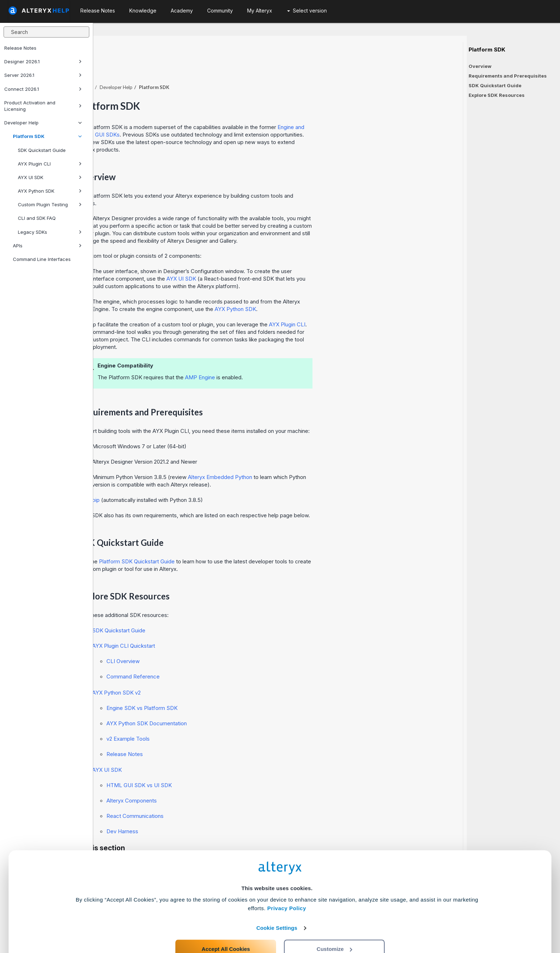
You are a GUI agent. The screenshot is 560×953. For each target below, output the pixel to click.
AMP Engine (293, 358)
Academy (182, 11)
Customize (335, 921)
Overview (480, 66)
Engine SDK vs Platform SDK (235, 688)
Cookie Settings (277, 900)
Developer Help (43, 123)
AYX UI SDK (50, 177)
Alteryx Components (225, 781)
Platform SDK (47, 136)
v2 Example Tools (221, 719)
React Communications (228, 796)
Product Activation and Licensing (43, 106)
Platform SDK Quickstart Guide (230, 542)
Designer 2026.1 (43, 61)
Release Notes (20, 48)
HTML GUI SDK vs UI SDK (232, 766)
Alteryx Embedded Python (313, 457)
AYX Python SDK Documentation (240, 704)
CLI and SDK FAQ (37, 218)
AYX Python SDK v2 (210, 673)
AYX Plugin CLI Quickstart (217, 626)
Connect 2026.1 (43, 89)
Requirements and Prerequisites (508, 76)
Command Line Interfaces (42, 259)
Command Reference (226, 657)
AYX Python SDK (50, 191)
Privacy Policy (287, 881)
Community (220, 11)
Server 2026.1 (43, 75)
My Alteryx (260, 11)
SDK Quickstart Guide (42, 150)
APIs (47, 246)
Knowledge (143, 11)
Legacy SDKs (50, 232)
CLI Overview (216, 641)
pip (189, 480)
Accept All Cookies (226, 921)
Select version (307, 11)
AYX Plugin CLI (50, 164)
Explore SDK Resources (497, 95)
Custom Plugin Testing (50, 204)
